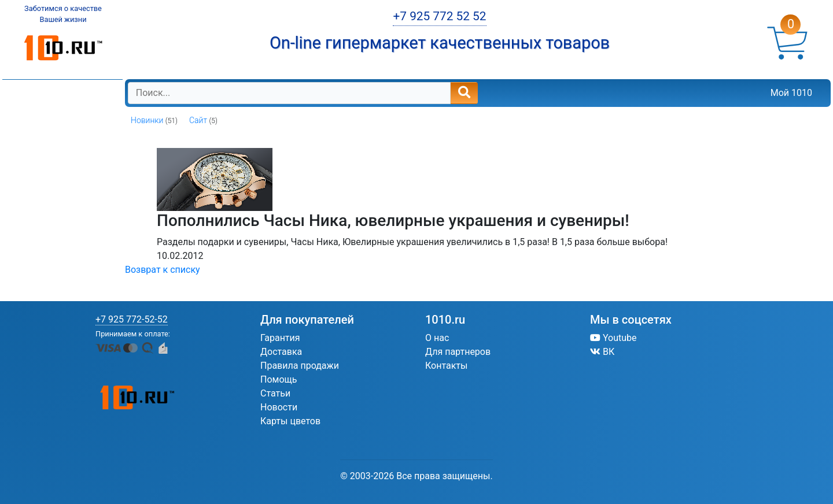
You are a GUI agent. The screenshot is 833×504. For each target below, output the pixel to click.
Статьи (275, 393)
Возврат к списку (163, 270)
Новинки (147, 120)
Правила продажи (300, 366)
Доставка (281, 352)
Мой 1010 (791, 93)
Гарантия (280, 338)
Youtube (613, 338)
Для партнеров (458, 352)
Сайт (198, 120)
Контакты (446, 366)
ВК (602, 352)
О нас (437, 338)
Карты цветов (290, 421)
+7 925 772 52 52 (439, 16)
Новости (279, 407)
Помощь (279, 379)
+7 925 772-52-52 (132, 319)
